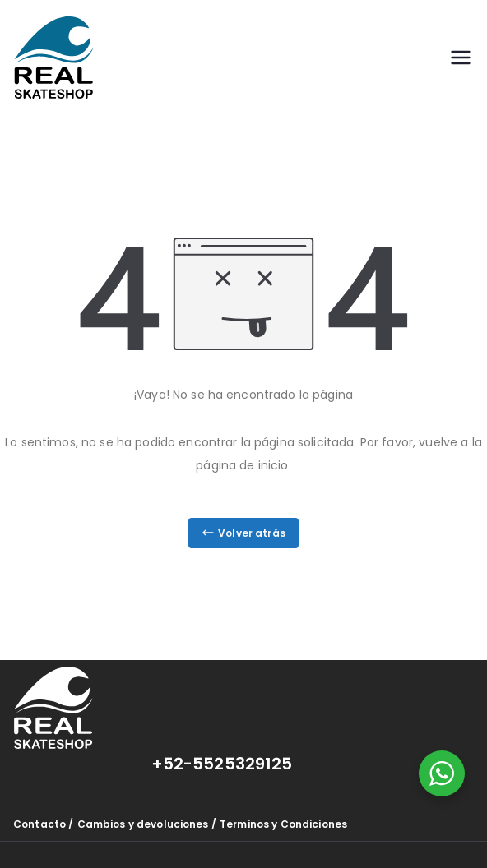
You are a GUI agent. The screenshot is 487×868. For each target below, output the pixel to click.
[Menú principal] (461, 58)
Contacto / (43, 824)
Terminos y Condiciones (283, 824)
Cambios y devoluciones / (147, 824)
